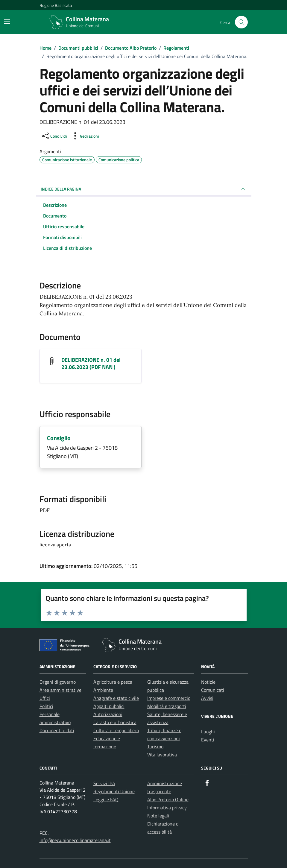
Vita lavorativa (162, 755)
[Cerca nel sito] (241, 22)
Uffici (45, 698)
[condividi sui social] (54, 136)
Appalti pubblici (109, 706)
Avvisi (207, 698)
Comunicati (213, 690)
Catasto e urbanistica (115, 722)
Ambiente (103, 690)
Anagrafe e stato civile (116, 698)
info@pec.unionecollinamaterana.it (75, 840)
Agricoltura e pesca (113, 682)
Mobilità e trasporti (167, 706)
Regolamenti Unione (114, 791)
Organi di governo (58, 682)
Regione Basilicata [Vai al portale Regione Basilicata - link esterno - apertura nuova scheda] (56, 5)
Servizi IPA (104, 783)
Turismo (155, 747)
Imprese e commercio (169, 698)
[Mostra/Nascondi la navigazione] (7, 22)
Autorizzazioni (108, 714)
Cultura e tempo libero (116, 730)
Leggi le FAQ (106, 799)
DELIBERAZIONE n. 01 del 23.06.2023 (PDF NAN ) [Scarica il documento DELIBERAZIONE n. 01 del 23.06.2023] (91, 363)
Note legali (158, 816)
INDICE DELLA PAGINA (144, 189)
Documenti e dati (57, 730)
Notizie (208, 682)
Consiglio (59, 438)
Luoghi (208, 732)
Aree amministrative (60, 690)
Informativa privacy (167, 808)
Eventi (208, 740)
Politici (46, 706)
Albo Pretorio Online (168, 799)
